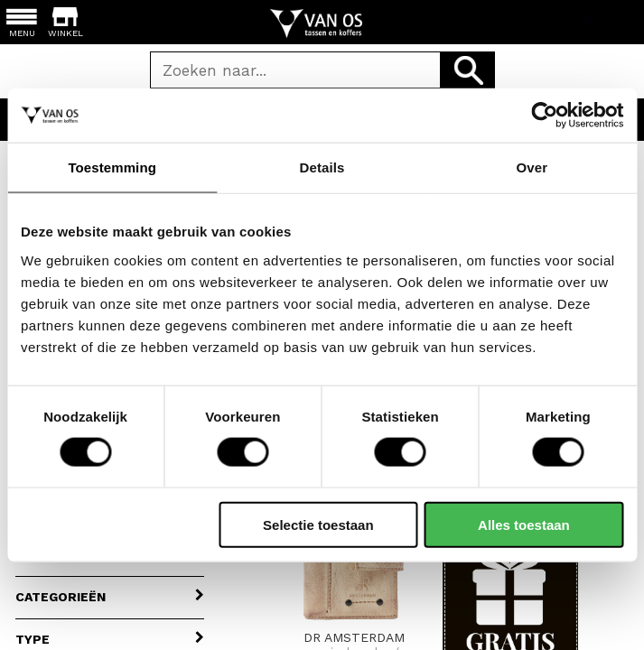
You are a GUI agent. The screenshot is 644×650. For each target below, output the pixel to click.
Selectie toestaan (318, 524)
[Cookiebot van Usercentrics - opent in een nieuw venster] (544, 116)
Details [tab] (322, 167)
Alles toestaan (524, 524)
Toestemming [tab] (112, 167)
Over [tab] (532, 167)
